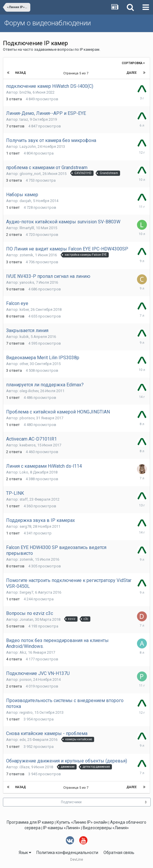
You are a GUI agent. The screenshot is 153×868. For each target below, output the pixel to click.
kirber (24, 310)
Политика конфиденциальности (67, 853)
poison (25, 680)
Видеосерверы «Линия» (106, 828)
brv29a (25, 92)
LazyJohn (28, 147)
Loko (24, 472)
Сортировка (133, 63)
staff (24, 499)
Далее (132, 73)
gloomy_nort (30, 174)
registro (26, 712)
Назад (21, 73)
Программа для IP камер (30, 822)
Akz (23, 652)
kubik (24, 337)
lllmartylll (27, 228)
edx (23, 740)
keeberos (28, 445)
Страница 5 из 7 (77, 73)
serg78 (25, 526)
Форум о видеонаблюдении (48, 23)
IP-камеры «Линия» (62, 828)
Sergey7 (26, 592)
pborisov (27, 418)
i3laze (24, 767)
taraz (24, 119)
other (24, 364)
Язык (25, 853)
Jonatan (26, 619)
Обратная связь (119, 853)
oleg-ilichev (29, 391)
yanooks (27, 282)
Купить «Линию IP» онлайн (82, 822)
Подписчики (71, 802)
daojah (25, 201)
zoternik (26, 255)
